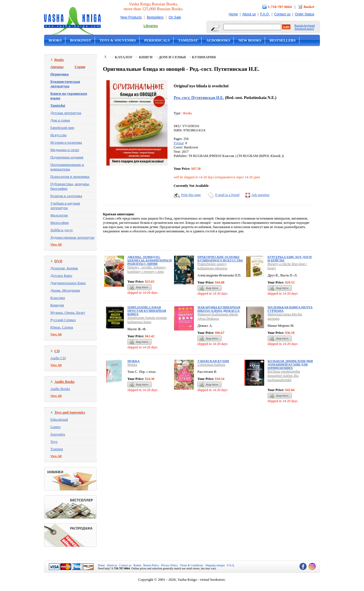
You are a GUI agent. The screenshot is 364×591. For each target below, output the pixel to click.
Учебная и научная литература (65, 205)
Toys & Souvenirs (118, 40)
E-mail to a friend (227, 195)
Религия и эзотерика (66, 196)
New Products (131, 17)
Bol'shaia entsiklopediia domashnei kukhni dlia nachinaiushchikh (284, 376)
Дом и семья (60, 120)
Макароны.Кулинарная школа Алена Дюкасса (219, 309)
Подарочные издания (67, 157)
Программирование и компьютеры (67, 167)
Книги (146, 57)
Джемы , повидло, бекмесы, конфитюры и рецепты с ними (150, 260)
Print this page (191, 195)
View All (56, 244)
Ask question (260, 195)
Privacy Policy (170, 565)
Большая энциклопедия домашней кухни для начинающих (290, 364)
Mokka (132, 365)
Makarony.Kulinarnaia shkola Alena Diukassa (218, 316)
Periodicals (157, 40)
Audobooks (218, 40)
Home (233, 14)
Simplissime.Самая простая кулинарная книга (147, 311)
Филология (59, 215)
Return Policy (151, 565)
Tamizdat (188, 40)
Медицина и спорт (65, 150)
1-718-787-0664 (280, 7)
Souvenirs (58, 434)
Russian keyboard (304, 25)
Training (57, 449)
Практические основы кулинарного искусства (220, 259)
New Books (250, 40)
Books (55, 40)
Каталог (124, 57)
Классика (58, 298)
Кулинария (204, 57)
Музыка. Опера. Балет (68, 312)
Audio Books (60, 389)
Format (179, 143)
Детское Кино (61, 275)
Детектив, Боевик (64, 268)
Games (55, 427)
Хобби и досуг (62, 230)
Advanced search (304, 29)
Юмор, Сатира (62, 327)
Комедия (57, 305)
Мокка (134, 361)
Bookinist (80, 40)
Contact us (282, 14)
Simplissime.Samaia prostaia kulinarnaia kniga (147, 320)
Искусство (59, 135)
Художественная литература (72, 237)
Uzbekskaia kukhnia (211, 365)
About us (249, 14)
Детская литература (66, 113)
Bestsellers (155, 17)
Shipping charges (215, 565)
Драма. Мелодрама (65, 290)
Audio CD (58, 358)
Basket (309, 7)
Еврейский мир (62, 128)
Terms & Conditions (192, 565)
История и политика (66, 142)
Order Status (305, 14)
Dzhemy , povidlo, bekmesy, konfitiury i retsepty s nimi (147, 269)
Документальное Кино (68, 283)
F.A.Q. (265, 14)
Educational (59, 419)
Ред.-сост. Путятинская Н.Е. (199, 98)
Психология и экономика (70, 176)
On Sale (175, 17)
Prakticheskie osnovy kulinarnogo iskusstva (212, 266)
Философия (59, 223)
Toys (54, 442)
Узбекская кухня (213, 361)
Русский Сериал (63, 320)
